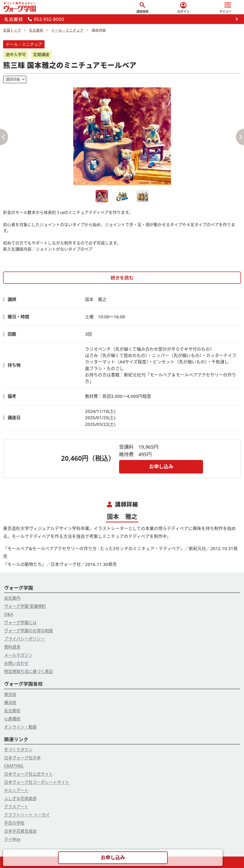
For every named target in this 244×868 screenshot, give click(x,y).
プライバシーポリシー (24, 639)
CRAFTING (14, 766)
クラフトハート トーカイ (27, 815)
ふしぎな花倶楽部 (20, 798)
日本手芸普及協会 (20, 831)
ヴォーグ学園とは (20, 622)
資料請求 (12, 647)
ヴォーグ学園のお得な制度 (28, 631)
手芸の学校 (14, 823)
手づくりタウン (18, 750)
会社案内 (12, 598)
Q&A (9, 614)
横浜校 (10, 702)
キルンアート (16, 790)
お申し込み (161, 466)
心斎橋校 (12, 719)
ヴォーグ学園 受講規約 (25, 606)
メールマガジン (18, 655)
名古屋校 (12, 711)
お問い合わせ (16, 663)
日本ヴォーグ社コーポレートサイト (37, 782)
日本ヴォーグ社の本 (22, 758)
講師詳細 (13, 79)
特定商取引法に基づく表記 (28, 671)
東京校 (10, 694)
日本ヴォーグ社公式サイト (28, 774)
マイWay (12, 839)
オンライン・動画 (20, 727)
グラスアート (16, 807)
